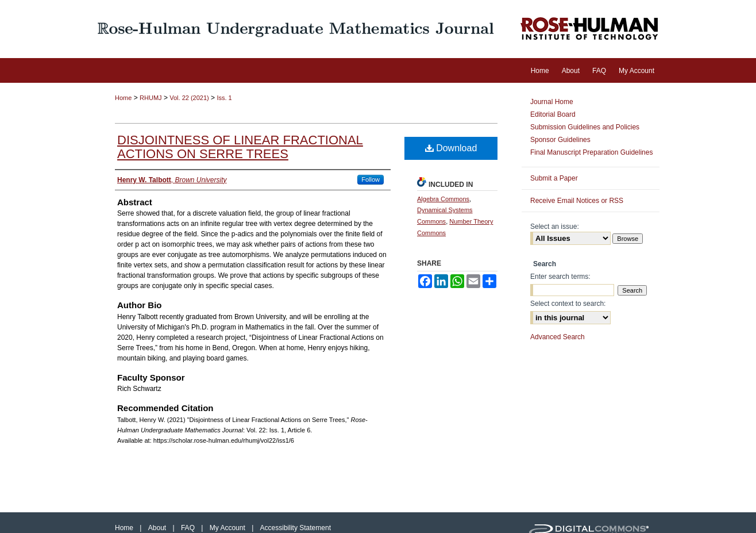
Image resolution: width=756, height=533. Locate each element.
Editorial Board (553, 114)
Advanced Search (558, 337)
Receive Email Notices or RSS (577, 201)
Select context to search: (568, 304)
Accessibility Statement (296, 528)
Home (123, 98)
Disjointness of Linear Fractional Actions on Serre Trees (240, 147)
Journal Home (552, 102)
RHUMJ (151, 98)
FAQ (189, 528)
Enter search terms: (560, 277)
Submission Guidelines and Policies (585, 127)
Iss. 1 (224, 98)
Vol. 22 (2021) (189, 98)
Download (451, 148)
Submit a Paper (554, 178)
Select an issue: (555, 227)
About (158, 528)
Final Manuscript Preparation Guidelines (591, 152)
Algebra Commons (443, 199)
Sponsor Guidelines (560, 140)
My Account (228, 528)
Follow (371, 179)
